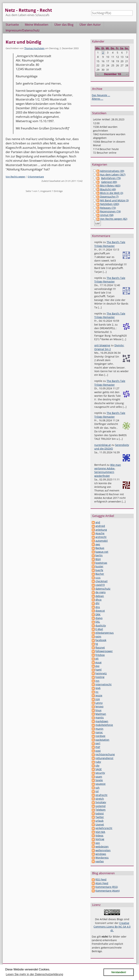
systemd (100, 806)
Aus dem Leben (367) (113, 175)
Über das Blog (64, 25)
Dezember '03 (113, 74)
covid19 (100, 585)
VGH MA (100, 832)
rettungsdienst (104, 758)
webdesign (102, 847)
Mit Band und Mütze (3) (114, 200)
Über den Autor (90, 25)
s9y (97, 766)
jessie (99, 695)
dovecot (100, 611)
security (100, 773)
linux (98, 710)
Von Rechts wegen (15, 177)
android (100, 526)
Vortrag (100, 839)
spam (99, 777)
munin (99, 729)
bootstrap (101, 563)
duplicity (101, 625)
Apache (100, 533)
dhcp (98, 600)
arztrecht (101, 537)
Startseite (12, 25)
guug (98, 662)
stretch (100, 799)
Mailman (101, 714)
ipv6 (98, 688)
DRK (98, 614)
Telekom (100, 810)
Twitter (100, 817)
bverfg (99, 570)
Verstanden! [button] (119, 972)
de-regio (100, 592)
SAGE (99, 769)
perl (98, 743)
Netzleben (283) (110, 204)
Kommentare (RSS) (107, 887)
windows (101, 854)
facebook (101, 640)
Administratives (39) (112, 171)
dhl (97, 603)
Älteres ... (97, 99)
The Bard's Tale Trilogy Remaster (110, 244)
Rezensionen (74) (110, 211)
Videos (99, 835)
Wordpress (102, 858)
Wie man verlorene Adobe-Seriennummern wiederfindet (108, 470)
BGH (98, 559)
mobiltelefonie (104, 725)
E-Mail (99, 629)
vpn (98, 843)
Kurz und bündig (23, 42)
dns (98, 607)
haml (98, 670)
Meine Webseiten (37, 25)
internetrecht (103, 684)
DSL (98, 622)
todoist (100, 813)
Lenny (99, 703)
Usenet (100, 824)
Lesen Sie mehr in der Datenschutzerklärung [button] (34, 974)
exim (98, 636)
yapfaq (100, 861)
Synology (101, 802)
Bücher (100, 574)
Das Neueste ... (101, 95)
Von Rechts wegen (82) (114, 219)
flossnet (100, 648)
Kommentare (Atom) (108, 891)
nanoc (99, 732)
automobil (102, 541)
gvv (97, 666)
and (98, 522)
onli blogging (102, 345)
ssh (97, 788)
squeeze (100, 784)
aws (98, 544)
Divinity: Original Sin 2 (109, 347)
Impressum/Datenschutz (23, 30)
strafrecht (101, 795)
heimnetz (101, 673)
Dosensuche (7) (109, 197)
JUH (98, 699)
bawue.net (102, 552)
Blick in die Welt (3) (112, 193)
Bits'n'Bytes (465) (110, 186)
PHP (98, 747)
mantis (100, 717)
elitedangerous (105, 633)
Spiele (99, 780)
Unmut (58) (107, 215)
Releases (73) (108, 208)
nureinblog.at (103, 445)
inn (97, 681)
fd (97, 644)
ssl (97, 791)
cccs (98, 578)
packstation (102, 740)
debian (100, 596)
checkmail (101, 581)
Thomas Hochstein (34, 48)
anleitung (101, 530)
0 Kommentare (36, 177)
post (98, 751)
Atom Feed (102, 883)
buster (99, 566)
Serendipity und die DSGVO (112, 447)
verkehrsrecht (104, 828)
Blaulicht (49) (108, 189)
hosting (100, 677)
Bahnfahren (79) (111, 178)
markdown (102, 721)
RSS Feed (101, 879)
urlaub (99, 821)
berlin (99, 555)
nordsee (100, 736)
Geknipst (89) (109, 182)
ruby (98, 762)
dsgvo (99, 618)
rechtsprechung (105, 754)
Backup (100, 548)
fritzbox (100, 655)
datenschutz (103, 589)
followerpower (104, 651)
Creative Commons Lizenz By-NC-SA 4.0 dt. (112, 927)
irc (97, 692)
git (97, 659)
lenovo (99, 706)
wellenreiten (103, 850)
